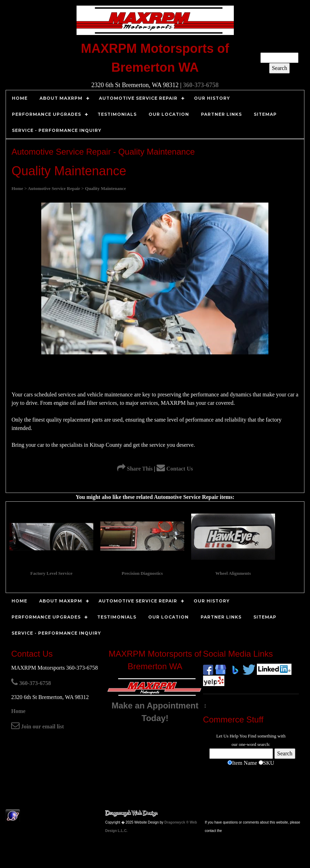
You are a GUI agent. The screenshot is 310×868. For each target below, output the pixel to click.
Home (18, 711)
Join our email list (38, 726)
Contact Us (175, 469)
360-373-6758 (201, 85)
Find (252, 736)
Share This (135, 469)
